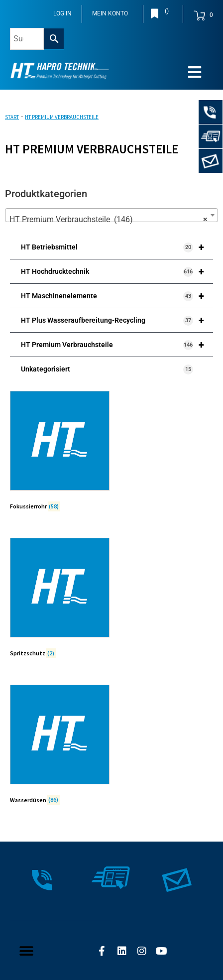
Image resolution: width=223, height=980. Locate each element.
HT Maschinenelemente (117, 296)
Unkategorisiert (107, 369)
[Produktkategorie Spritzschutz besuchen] (60, 599)
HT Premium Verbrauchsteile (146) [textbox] (109, 220)
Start (12, 117)
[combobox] (111, 215)
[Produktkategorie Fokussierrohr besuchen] (60, 452)
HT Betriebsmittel (117, 247)
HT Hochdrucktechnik (117, 271)
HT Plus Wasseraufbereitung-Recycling (117, 320)
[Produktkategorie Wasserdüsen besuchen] (60, 746)
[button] (26, 951)
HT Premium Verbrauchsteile (117, 345)
